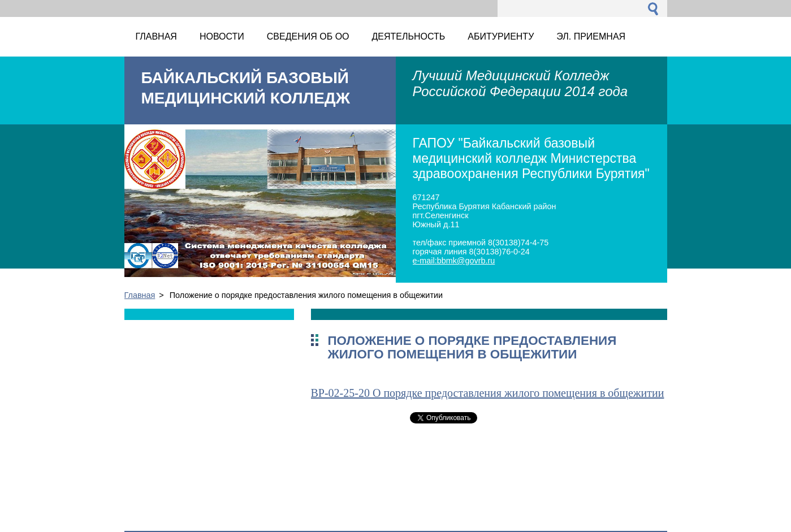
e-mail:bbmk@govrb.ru (454, 261)
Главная (140, 295)
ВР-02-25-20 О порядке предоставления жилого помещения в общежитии (488, 393)
